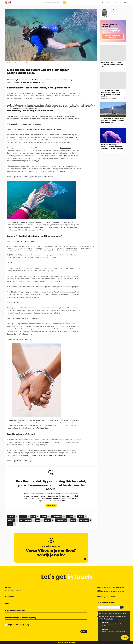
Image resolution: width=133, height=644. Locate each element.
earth (33, 516)
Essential (105, 630)
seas (38, 520)
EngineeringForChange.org (22, 177)
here (48, 442)
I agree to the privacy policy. (19, 625)
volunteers (84, 520)
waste (10, 524)
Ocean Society (60, 171)
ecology (44, 516)
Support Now (51, 505)
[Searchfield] (51, 3)
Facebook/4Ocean (47, 177)
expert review (68, 156)
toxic (73, 520)
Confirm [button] (125, 638)
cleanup (23, 516)
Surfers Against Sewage (21, 453)
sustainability (61, 520)
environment (57, 516)
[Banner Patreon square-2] (113, 31)
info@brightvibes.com (106, 597)
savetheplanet (25, 520)
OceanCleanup (66, 148)
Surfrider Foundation (28, 455)
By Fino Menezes (116, 10)
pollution (11, 520)
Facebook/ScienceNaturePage (30, 109)
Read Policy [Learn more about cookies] (109, 619)
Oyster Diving (24, 292)
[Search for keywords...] (65, 3)
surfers (48, 520)
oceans (70, 516)
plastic (80, 516)
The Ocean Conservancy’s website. (54, 455)
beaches (11, 516)
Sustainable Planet (13, 63)
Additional (105, 622)
